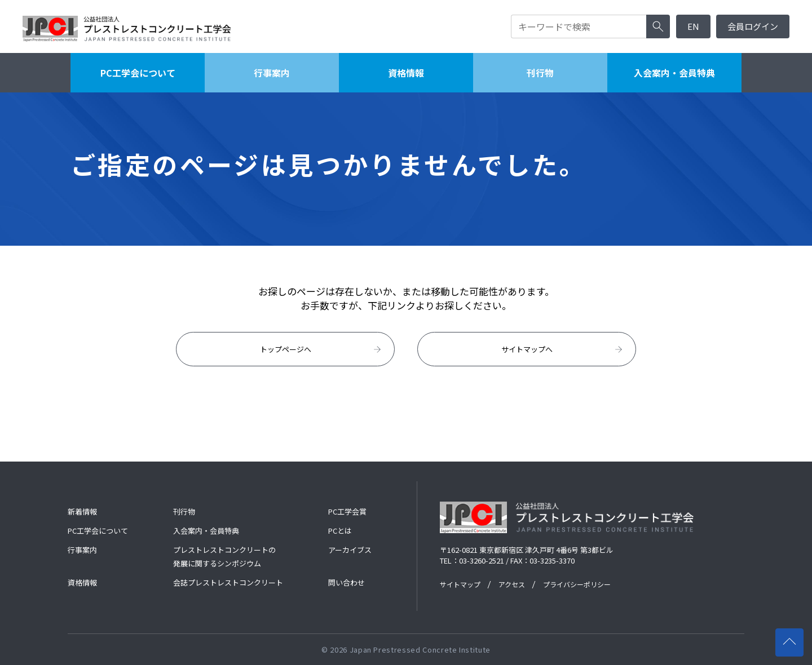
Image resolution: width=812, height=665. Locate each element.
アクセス (512, 584)
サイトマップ (460, 584)
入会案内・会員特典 (674, 73)
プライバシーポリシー (577, 584)
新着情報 (82, 511)
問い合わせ (347, 582)
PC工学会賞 (347, 511)
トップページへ (322, 349)
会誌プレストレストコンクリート (228, 582)
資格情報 (406, 73)
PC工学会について (138, 73)
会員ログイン (753, 26)
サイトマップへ (563, 349)
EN (693, 26)
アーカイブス (350, 550)
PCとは (340, 531)
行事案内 (272, 73)
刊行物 (540, 73)
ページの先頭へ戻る (793, 637)
